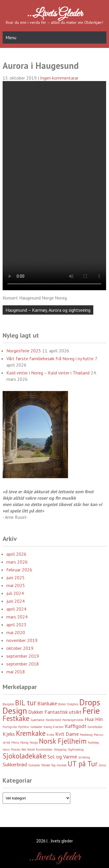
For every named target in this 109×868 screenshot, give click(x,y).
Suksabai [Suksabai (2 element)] (34, 765)
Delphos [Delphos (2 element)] (73, 704)
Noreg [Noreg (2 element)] (24, 743)
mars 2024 (17, 617)
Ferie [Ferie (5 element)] (91, 711)
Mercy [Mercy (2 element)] (15, 743)
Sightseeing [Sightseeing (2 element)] (76, 749)
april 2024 (16, 609)
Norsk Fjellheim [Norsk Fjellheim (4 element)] (63, 741)
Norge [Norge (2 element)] (34, 743)
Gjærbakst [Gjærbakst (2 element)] (37, 720)
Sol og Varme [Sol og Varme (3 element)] (62, 757)
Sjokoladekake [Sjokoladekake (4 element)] (24, 756)
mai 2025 (16, 585)
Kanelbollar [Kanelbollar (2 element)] (95, 727)
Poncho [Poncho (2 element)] (16, 749)
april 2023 (16, 625)
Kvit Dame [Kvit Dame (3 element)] (67, 734)
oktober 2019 (20, 648)
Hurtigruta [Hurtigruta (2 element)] (10, 727)
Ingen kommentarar (59, 78)
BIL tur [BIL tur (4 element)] (26, 703)
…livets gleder (55, 14)
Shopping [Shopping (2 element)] (60, 749)
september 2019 (23, 656)
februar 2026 (19, 570)
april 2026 (16, 554)
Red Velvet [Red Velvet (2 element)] (28, 749)
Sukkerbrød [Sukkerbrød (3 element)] (15, 764)
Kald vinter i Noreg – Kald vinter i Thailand (48, 373)
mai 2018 (16, 672)
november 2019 (22, 640)
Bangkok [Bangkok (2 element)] (8, 704)
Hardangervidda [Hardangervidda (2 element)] (73, 720)
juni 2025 (16, 578)
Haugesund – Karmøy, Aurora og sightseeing (48, 310)
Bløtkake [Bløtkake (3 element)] (47, 703)
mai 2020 (16, 632)
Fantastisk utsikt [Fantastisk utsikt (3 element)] (63, 712)
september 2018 (23, 664)
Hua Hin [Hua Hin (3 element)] (94, 719)
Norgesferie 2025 (24, 351)
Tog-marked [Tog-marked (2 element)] (59, 765)
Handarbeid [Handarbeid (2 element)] (53, 720)
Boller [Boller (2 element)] (62, 704)
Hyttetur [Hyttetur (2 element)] (24, 727)
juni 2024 (16, 601)
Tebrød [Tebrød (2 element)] (46, 765)
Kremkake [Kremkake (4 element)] (31, 733)
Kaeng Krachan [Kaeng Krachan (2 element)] (54, 727)
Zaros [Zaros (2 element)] (102, 765)
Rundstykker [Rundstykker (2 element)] (44, 749)
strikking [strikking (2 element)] (84, 757)
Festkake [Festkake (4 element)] (16, 718)
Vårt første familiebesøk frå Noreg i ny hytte (50, 358)
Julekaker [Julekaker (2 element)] (36, 727)
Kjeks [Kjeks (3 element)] (9, 734)
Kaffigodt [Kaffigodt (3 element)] (76, 726)
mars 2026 (17, 562)
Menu (11, 37)
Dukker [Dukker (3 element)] (36, 712)
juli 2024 (15, 593)
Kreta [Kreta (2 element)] (50, 735)
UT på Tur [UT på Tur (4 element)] (83, 764)
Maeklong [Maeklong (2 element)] (86, 735)
